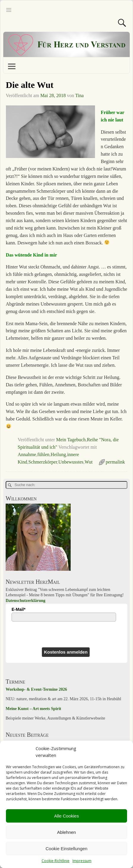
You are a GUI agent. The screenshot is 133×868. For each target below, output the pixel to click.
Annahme (27, 454)
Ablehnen (66, 832)
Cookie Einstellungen (67, 849)
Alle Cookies (66, 816)
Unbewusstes (71, 462)
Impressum (82, 861)
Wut (89, 462)
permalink (115, 462)
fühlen (43, 454)
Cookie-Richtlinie (56, 861)
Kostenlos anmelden (66, 652)
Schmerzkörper (43, 462)
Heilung (58, 454)
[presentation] (37, 634)
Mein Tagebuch (71, 440)
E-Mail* (19, 609)
